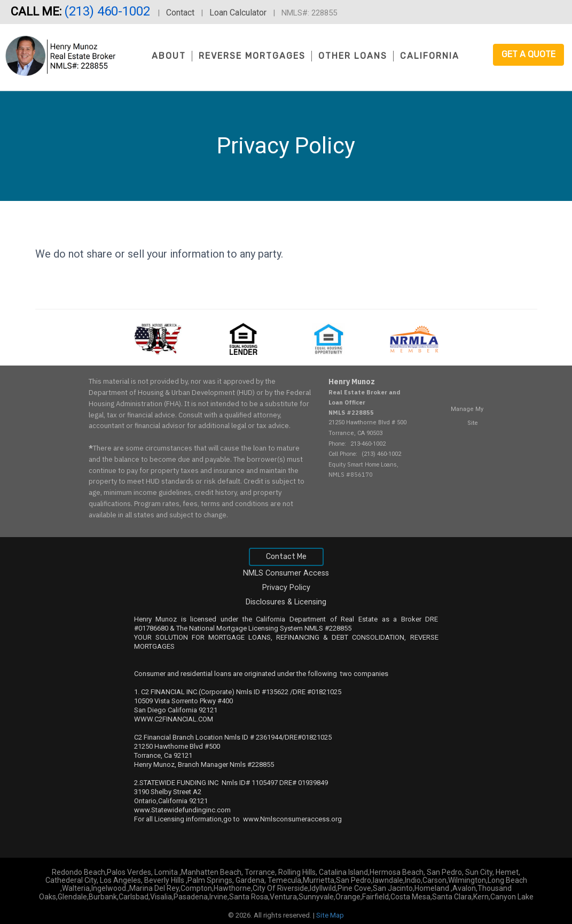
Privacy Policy (286, 588)
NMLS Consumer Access (286, 573)
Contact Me (286, 557)
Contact (180, 13)
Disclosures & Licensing (286, 602)
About (169, 56)
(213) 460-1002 (109, 11)
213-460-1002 (368, 444)
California (430, 56)
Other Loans (353, 56)
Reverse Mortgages (252, 56)
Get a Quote (528, 54)
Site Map (330, 915)
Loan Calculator (238, 13)
